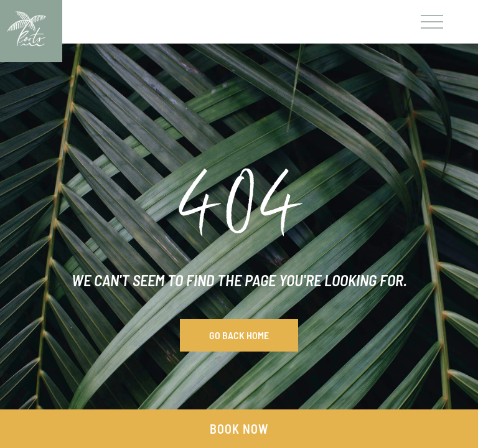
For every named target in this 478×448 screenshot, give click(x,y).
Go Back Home (239, 335)
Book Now (239, 429)
